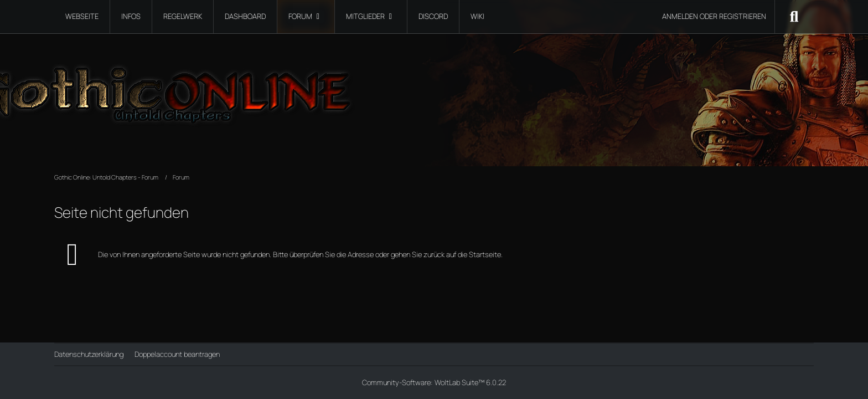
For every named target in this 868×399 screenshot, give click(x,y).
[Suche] (794, 17)
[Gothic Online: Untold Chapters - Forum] (434, 89)
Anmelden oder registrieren (714, 16)
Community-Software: (434, 382)
